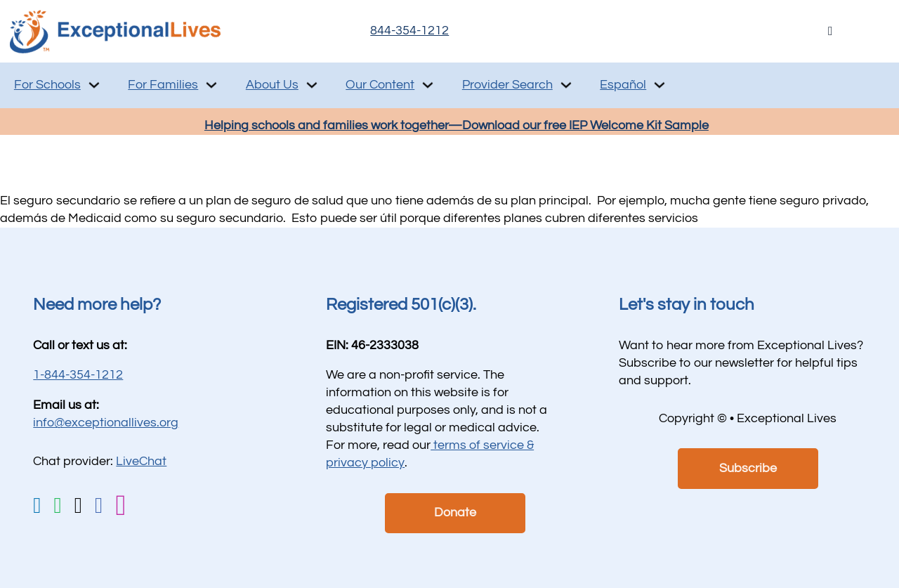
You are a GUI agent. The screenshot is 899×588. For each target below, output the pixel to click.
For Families (163, 85)
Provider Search (507, 85)
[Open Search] (831, 32)
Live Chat (700, 31)
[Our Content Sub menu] (428, 85)
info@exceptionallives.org (106, 423)
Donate (455, 512)
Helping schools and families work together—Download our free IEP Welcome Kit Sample (457, 125)
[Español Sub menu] (660, 85)
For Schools (47, 85)
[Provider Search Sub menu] (566, 85)
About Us (272, 85)
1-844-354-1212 (78, 375)
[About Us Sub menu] (312, 85)
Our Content (380, 85)
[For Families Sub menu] (211, 85)
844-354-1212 (409, 31)
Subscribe (748, 468)
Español (623, 85)
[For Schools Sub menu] (94, 85)
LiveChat (141, 461)
